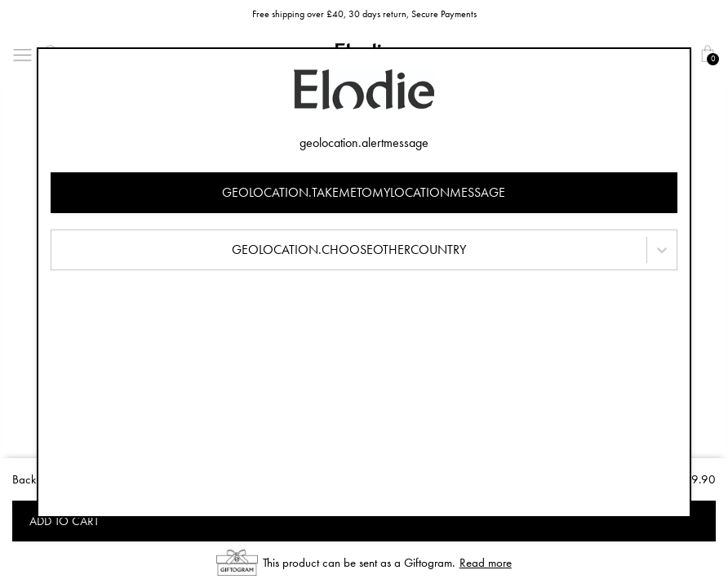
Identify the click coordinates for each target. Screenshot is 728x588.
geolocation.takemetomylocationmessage (364, 192)
